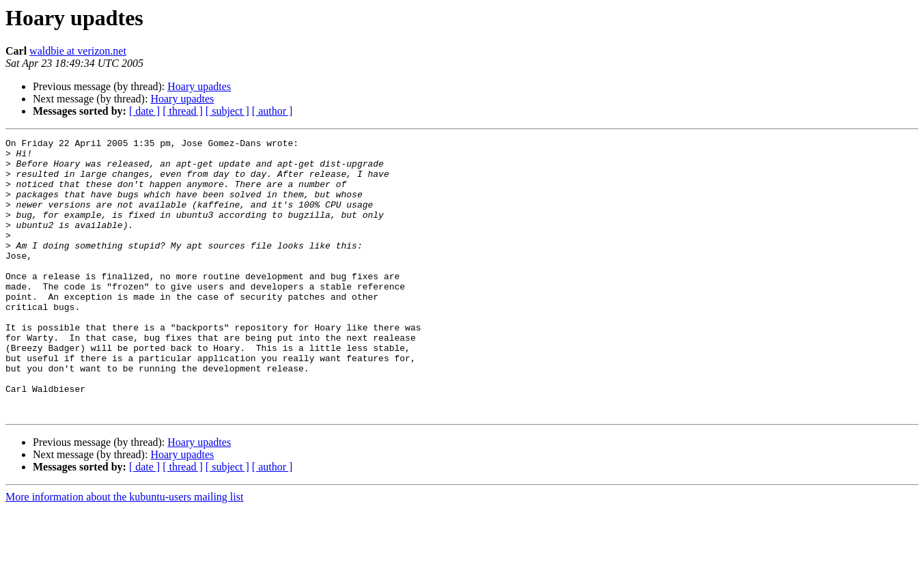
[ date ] (144, 111)
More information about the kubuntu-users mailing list (124, 552)
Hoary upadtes (199, 86)
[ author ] (272, 111)
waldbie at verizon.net (78, 51)
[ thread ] (183, 111)
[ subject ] (227, 111)
